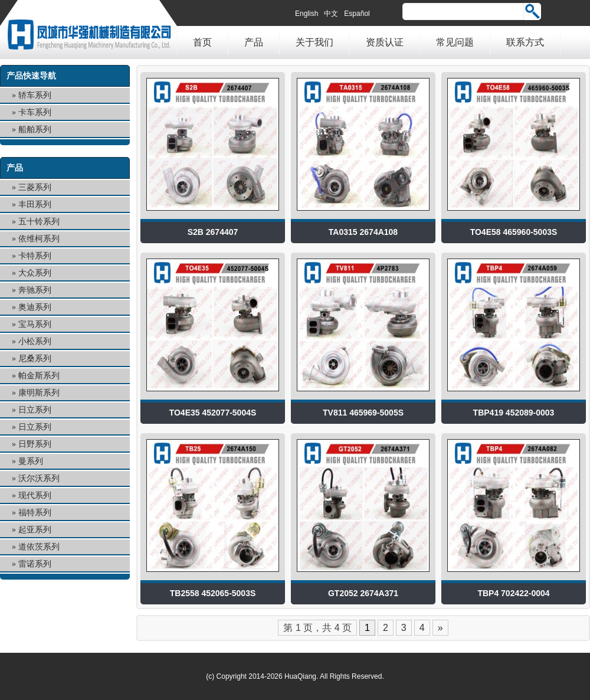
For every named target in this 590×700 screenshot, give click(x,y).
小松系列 (35, 341)
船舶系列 (35, 130)
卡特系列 (35, 256)
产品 (254, 42)
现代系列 (35, 495)
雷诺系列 (35, 564)
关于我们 (314, 42)
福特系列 (35, 513)
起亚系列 (35, 530)
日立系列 (35, 410)
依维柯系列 (39, 239)
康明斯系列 (39, 393)
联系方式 (525, 42)
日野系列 (35, 444)
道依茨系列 (39, 547)
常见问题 (455, 42)
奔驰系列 (35, 290)
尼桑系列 (35, 359)
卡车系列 (35, 112)
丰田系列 (35, 205)
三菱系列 (35, 187)
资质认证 (385, 42)
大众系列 (35, 273)
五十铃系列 (39, 222)
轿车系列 (35, 95)
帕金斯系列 (39, 376)
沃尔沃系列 (39, 478)
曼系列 (31, 461)
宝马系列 (35, 324)
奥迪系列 (35, 307)
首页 (202, 42)
